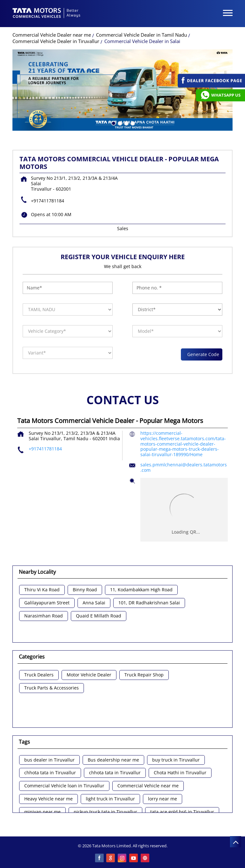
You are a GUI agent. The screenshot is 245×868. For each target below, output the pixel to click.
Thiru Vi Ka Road (42, 590)
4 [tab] (132, 123)
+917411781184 (48, 201)
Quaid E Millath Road (99, 616)
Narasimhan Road (44, 616)
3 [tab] (126, 123)
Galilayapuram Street (47, 603)
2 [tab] (119, 123)
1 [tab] (113, 123)
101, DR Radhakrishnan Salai (149, 603)
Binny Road (85, 590)
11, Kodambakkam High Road (141, 590)
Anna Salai (94, 603)
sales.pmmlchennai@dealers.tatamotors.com (184, 467)
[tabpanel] (122, 90)
